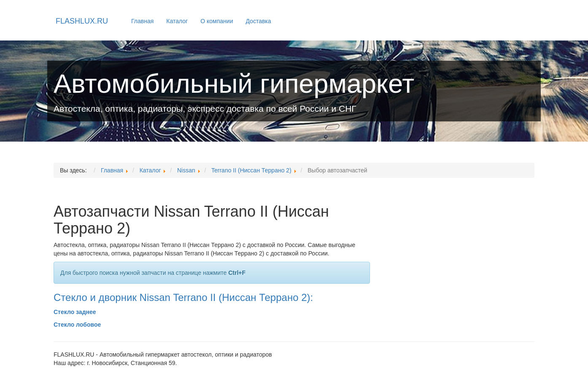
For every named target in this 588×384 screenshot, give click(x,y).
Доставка (258, 21)
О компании (217, 21)
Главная (142, 21)
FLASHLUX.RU (82, 21)
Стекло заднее (75, 312)
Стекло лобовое (77, 325)
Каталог (177, 21)
